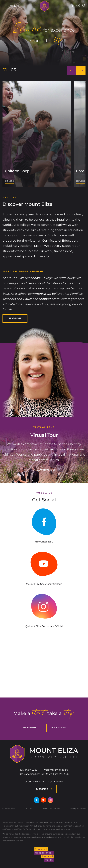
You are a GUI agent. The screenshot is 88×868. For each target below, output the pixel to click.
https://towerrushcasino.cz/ (13, 676)
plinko (9, 679)
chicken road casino (14, 679)
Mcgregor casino (17, 672)
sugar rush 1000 (7, 673)
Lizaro (54, 672)
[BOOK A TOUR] (59, 728)
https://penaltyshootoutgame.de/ (47, 673)
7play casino (25, 670)
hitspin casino (10, 669)
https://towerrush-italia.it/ (38, 676)
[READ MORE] (15, 319)
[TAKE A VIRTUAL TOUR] (44, 470)
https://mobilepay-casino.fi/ (44, 676)
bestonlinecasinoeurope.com (43, 685)
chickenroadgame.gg (15, 685)
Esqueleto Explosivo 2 (75, 682)
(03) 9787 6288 (29, 770)
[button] (72, 71)
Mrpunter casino (63, 673)
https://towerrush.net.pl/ (27, 676)
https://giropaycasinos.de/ (28, 676)
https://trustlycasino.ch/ (57, 676)
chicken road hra (21, 682)
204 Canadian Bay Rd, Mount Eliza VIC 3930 (44, 774)
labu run (64, 672)
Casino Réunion (10, 672)
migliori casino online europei (82, 682)
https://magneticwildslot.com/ (52, 685)
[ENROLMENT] (29, 728)
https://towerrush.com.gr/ (75, 676)
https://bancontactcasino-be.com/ (71, 676)
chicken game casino (37, 682)
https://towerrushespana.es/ (16, 676)
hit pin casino (26, 669)
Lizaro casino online (41, 672)
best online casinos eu (32, 682)
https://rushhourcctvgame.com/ (39, 685)
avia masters (45, 669)
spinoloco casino (46, 679)
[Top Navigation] (13, 6)
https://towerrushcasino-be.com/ (64, 676)
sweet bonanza (29, 669)
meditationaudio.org (58, 685)
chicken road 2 (15, 682)
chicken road (84, 669)
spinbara (42, 669)
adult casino (25, 672)
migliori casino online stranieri (64, 682)
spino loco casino (17, 669)
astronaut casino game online (24, 685)
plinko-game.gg (29, 685)
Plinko (36, 682)
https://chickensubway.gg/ (12, 685)
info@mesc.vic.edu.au (55, 770)
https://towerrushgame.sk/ (3, 676)
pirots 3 (59, 682)
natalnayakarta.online (75, 685)
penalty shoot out (35, 672)
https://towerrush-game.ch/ (51, 676)
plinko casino (25, 682)
